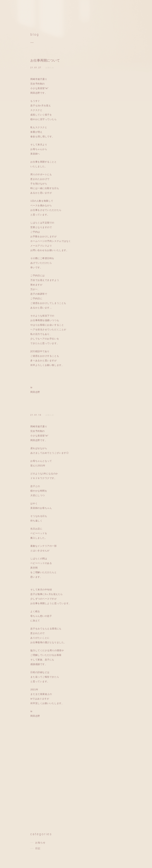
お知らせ (50, 68)
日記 (38, 848)
